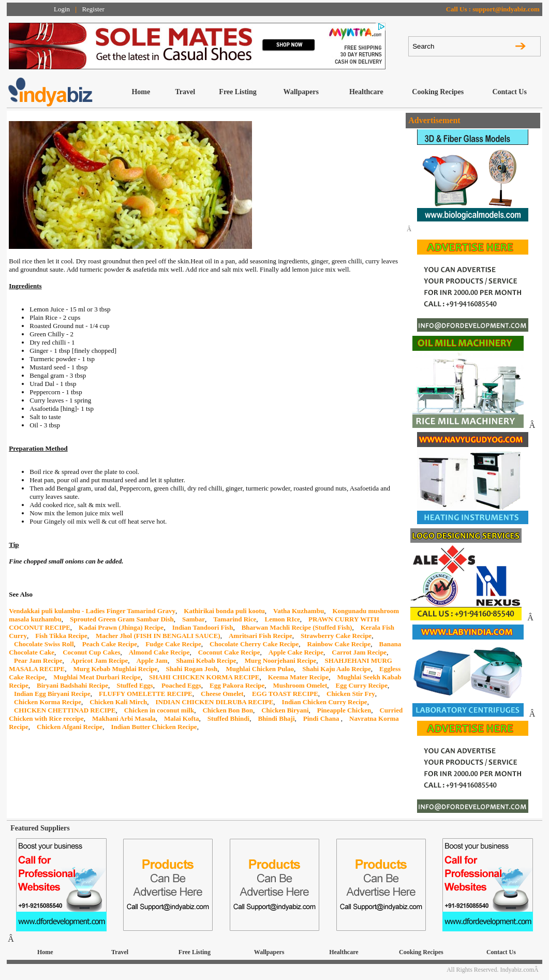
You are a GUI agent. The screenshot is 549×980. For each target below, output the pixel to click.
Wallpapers (301, 92)
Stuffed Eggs (135, 685)
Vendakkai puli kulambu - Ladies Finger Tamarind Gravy (92, 611)
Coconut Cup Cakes (91, 652)
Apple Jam (152, 660)
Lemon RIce (283, 619)
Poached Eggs (181, 685)
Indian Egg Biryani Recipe (52, 694)
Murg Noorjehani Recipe (281, 660)
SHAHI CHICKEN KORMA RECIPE (204, 677)
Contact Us (509, 92)
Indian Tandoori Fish (203, 627)
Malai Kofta (182, 718)
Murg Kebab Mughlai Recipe (115, 669)
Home (141, 92)
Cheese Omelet (222, 694)
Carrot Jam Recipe (359, 652)
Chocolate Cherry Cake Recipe (254, 644)
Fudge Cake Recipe (173, 644)
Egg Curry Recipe (362, 685)
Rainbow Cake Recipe (339, 644)
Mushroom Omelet (300, 685)
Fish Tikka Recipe (61, 636)
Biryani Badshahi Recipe (72, 685)
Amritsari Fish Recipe (261, 636)
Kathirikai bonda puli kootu (224, 611)
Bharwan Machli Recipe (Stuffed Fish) (297, 627)
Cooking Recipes (438, 92)
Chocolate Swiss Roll (44, 644)
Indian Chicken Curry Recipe (325, 702)
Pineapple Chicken (344, 710)
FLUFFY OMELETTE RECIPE (146, 694)
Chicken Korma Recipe (48, 702)
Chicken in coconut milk (159, 710)
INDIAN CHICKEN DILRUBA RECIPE (214, 702)
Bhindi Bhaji (276, 718)
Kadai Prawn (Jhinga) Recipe (121, 627)
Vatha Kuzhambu (299, 611)
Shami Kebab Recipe (206, 660)
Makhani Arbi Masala (124, 718)
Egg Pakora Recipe (237, 685)
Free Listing (238, 92)
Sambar (194, 619)
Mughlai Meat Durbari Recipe (97, 677)
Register (93, 9)
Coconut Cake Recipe (229, 652)
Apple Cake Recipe (296, 652)
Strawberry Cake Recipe (336, 636)
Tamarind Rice (235, 619)
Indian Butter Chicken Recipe (154, 727)
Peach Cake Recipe (110, 644)
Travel (185, 92)
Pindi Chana (322, 718)
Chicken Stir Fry (351, 694)
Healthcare (366, 92)
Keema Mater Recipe (298, 677)
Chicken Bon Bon (228, 710)
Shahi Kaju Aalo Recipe (337, 669)
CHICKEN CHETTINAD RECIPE (65, 710)
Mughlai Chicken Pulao (260, 669)
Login (62, 9)
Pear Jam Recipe (38, 660)
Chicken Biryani (285, 710)
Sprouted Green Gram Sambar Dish (122, 619)
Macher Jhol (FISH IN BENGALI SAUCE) (158, 636)
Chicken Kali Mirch (118, 702)
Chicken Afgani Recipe (70, 727)
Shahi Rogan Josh (192, 669)
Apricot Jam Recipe (99, 660)
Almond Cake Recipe (159, 652)
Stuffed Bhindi (228, 718)
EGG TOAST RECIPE (285, 694)
